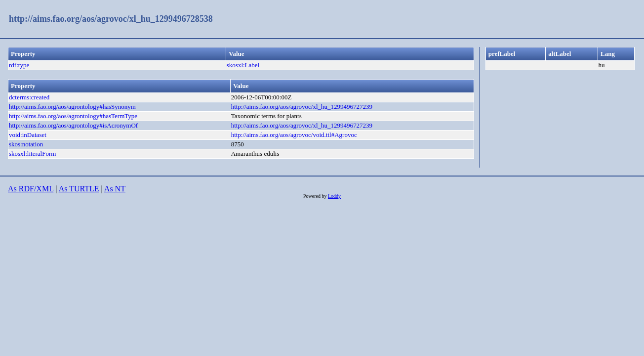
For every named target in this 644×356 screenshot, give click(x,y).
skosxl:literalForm (32, 154)
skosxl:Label (243, 65)
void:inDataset (28, 135)
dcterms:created (29, 97)
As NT (115, 189)
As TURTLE (79, 189)
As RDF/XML (31, 189)
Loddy (334, 196)
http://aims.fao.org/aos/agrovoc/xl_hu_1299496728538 (111, 19)
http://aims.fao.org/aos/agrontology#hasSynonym (72, 107)
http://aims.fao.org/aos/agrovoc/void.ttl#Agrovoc (294, 135)
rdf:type (19, 65)
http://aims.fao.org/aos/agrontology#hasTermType (73, 116)
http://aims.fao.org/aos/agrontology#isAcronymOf (73, 125)
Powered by (316, 196)
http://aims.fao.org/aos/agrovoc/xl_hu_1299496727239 (302, 107)
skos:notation (26, 144)
